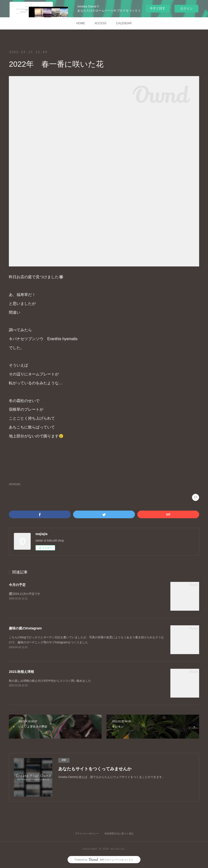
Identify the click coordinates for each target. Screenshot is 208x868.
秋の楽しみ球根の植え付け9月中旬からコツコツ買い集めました (50, 681)
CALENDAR (124, 23)
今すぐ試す (158, 8)
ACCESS (101, 23)
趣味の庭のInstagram (25, 628)
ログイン (186, 9)
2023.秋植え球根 (21, 672)
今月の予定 (17, 585)
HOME (81, 23)
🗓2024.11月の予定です (24, 594)
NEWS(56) (15, 484)
